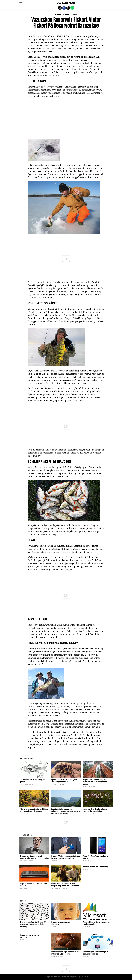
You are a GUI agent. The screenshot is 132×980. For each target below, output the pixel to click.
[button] (21, 3)
